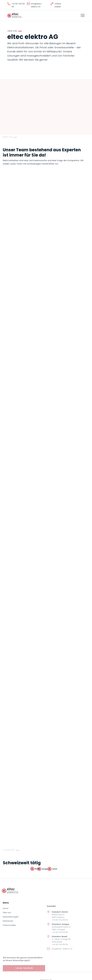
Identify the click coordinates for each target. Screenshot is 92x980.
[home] (15, 15)
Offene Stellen (9, 928)
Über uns (7, 915)
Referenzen (8, 924)
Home (6, 911)
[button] (83, 15)
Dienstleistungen (11, 920)
